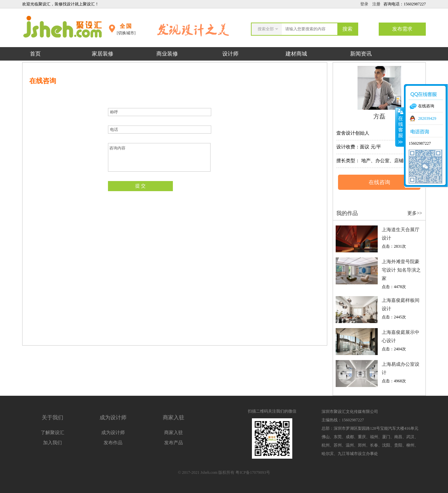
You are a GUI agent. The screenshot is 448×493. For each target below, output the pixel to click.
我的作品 (347, 213)
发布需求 (402, 29)
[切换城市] (126, 33)
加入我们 (52, 443)
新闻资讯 (361, 54)
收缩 (400, 127)
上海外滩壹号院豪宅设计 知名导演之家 (401, 270)
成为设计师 (113, 433)
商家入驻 (174, 433)
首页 (35, 54)
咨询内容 (159, 157)
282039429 (427, 118)
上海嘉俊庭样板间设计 (401, 305)
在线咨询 (379, 182)
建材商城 (296, 54)
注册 (376, 4)
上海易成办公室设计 (401, 368)
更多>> (415, 213)
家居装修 (103, 54)
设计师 (231, 54)
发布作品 (113, 443)
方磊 (379, 116)
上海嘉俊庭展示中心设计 (401, 337)
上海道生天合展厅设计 (401, 234)
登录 (364, 4)
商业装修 (167, 54)
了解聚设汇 (52, 433)
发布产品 (174, 443)
